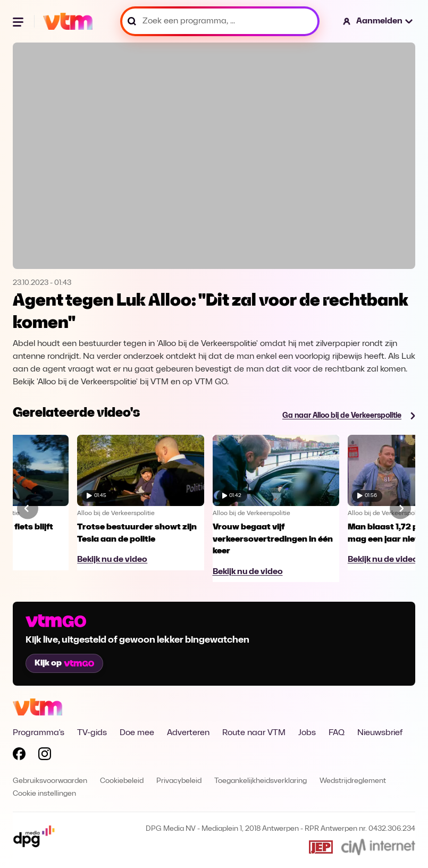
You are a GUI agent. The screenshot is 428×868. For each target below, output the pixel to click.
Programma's (39, 733)
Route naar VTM (254, 733)
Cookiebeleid (122, 781)
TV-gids (92, 733)
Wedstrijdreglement (353, 781)
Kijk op (64, 663)
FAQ (337, 733)
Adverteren (188, 733)
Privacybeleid (179, 781)
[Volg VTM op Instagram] (45, 756)
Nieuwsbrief (380, 733)
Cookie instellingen (44, 794)
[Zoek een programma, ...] (220, 21)
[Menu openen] (19, 21)
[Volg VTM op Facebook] (19, 756)
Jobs (307, 733)
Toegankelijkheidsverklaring (261, 781)
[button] (378, 21)
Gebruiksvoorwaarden (50, 781)
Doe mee (137, 733)
